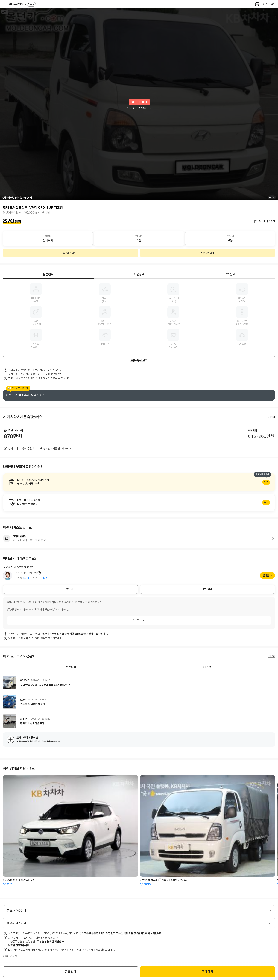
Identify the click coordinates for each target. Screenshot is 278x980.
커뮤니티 (71, 667)
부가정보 (230, 274)
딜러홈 (266, 575)
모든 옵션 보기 (139, 361)
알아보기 (139, 482)
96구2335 (22, 4)
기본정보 (139, 274)
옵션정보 (48, 274)
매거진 (207, 667)
